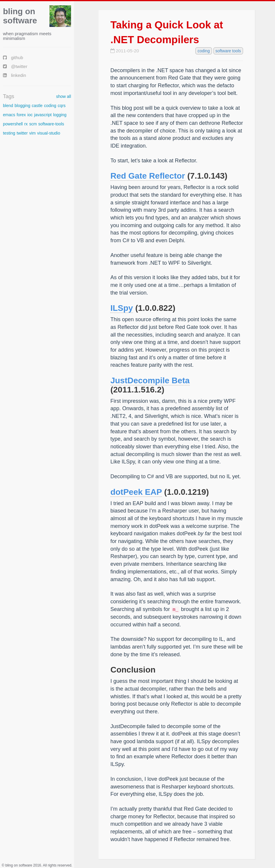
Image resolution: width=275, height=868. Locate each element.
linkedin (15, 75)
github (13, 58)
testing (9, 133)
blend (8, 106)
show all (63, 96)
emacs (9, 115)
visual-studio (49, 133)
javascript (43, 115)
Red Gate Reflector (148, 176)
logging (60, 115)
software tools (228, 51)
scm (33, 124)
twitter (22, 133)
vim (33, 133)
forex (21, 115)
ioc (30, 115)
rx (26, 124)
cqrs (62, 106)
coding (50, 106)
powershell (13, 124)
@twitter (15, 66)
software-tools (51, 124)
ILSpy (122, 308)
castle (37, 106)
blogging (22, 106)
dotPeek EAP (136, 492)
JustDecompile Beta (150, 380)
